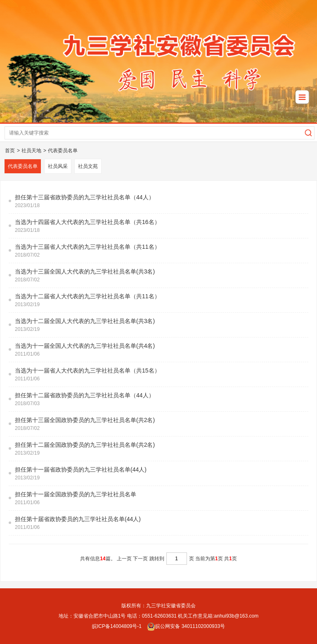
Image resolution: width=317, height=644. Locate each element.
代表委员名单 (63, 151)
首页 (10, 151)
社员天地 (31, 151)
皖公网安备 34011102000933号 (186, 626)
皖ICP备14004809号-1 (117, 626)
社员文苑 (88, 166)
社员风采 (58, 166)
